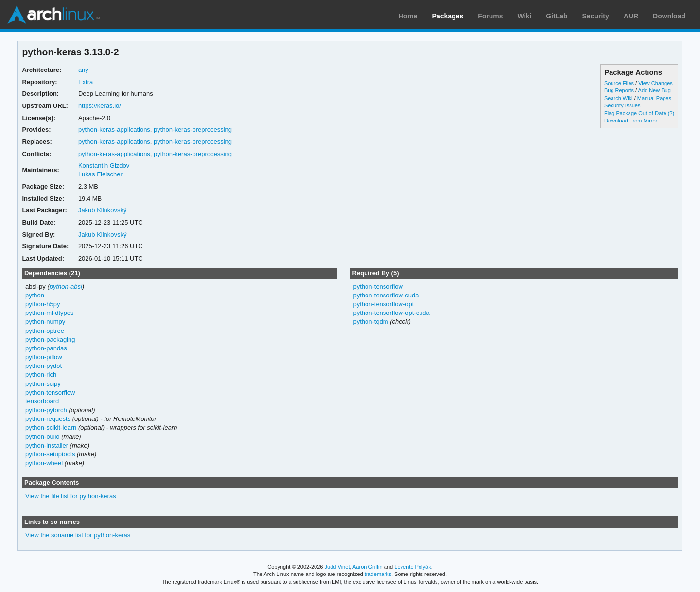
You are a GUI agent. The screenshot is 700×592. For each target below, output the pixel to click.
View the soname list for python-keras (78, 535)
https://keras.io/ (100, 106)
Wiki (525, 16)
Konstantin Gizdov (104, 165)
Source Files (619, 83)
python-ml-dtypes (50, 313)
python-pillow (44, 357)
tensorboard (42, 401)
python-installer (47, 445)
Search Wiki (619, 98)
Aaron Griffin (367, 567)
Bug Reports (619, 90)
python (35, 295)
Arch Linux (53, 15)
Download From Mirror (631, 121)
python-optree (45, 331)
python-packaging (50, 340)
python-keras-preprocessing (193, 130)
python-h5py (43, 304)
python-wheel (44, 463)
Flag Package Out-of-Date (635, 113)
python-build (43, 437)
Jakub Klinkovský (103, 210)
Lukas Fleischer (100, 174)
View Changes (656, 83)
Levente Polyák (412, 567)
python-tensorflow (50, 392)
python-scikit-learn (51, 427)
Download (669, 16)
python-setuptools (50, 454)
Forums (490, 16)
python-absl (66, 287)
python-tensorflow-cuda (386, 295)
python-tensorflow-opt (383, 304)
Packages (448, 16)
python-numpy (45, 322)
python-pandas (46, 348)
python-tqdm (370, 322)
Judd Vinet (337, 567)
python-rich (41, 374)
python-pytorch (46, 410)
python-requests (48, 419)
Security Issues (622, 105)
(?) (671, 113)
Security (596, 16)
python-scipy (43, 384)
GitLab (557, 16)
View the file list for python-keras (71, 496)
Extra (86, 82)
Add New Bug (655, 90)
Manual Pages (654, 98)
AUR (631, 16)
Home (408, 16)
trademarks (378, 574)
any (83, 70)
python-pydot (44, 366)
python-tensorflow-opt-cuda (391, 313)
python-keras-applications (114, 130)
